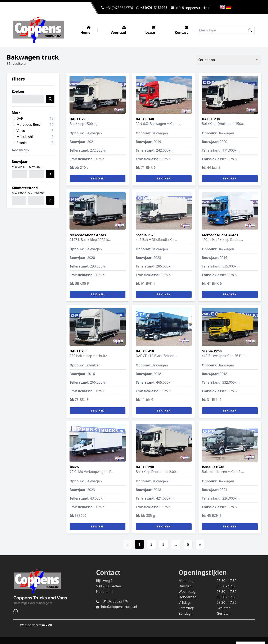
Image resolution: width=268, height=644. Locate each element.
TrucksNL (46, 625)
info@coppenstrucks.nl (193, 8)
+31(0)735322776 (119, 8)
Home (85, 30)
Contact (181, 30)
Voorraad (118, 30)
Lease (150, 30)
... (176, 544)
